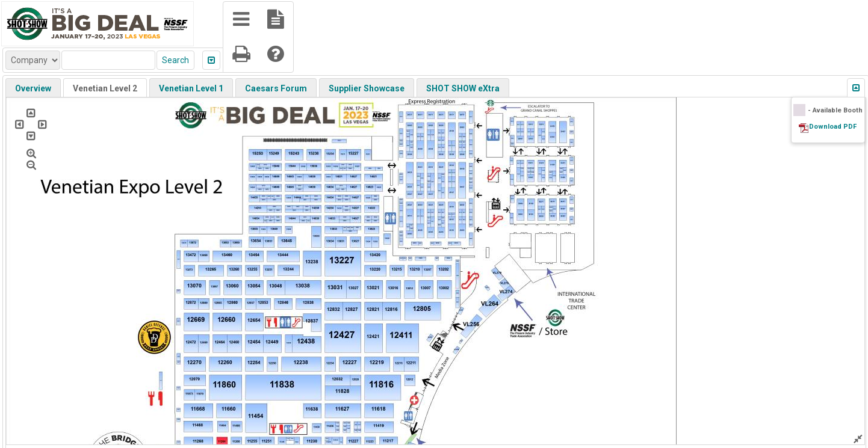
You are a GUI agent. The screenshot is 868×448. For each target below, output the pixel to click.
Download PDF (833, 127)
